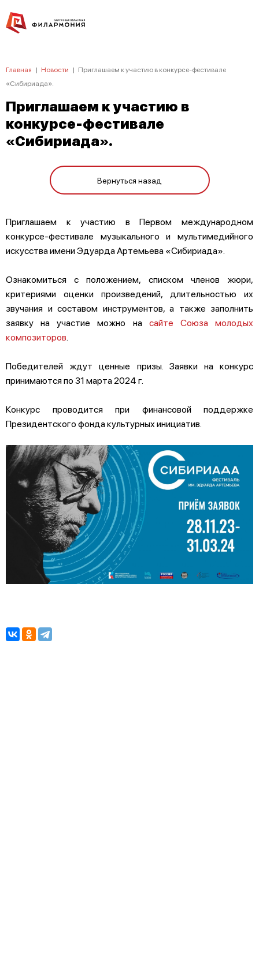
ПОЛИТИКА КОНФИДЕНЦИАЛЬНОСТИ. (130, 816)
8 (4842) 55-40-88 (130, 926)
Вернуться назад (129, 180)
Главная (19, 70)
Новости (55, 70)
